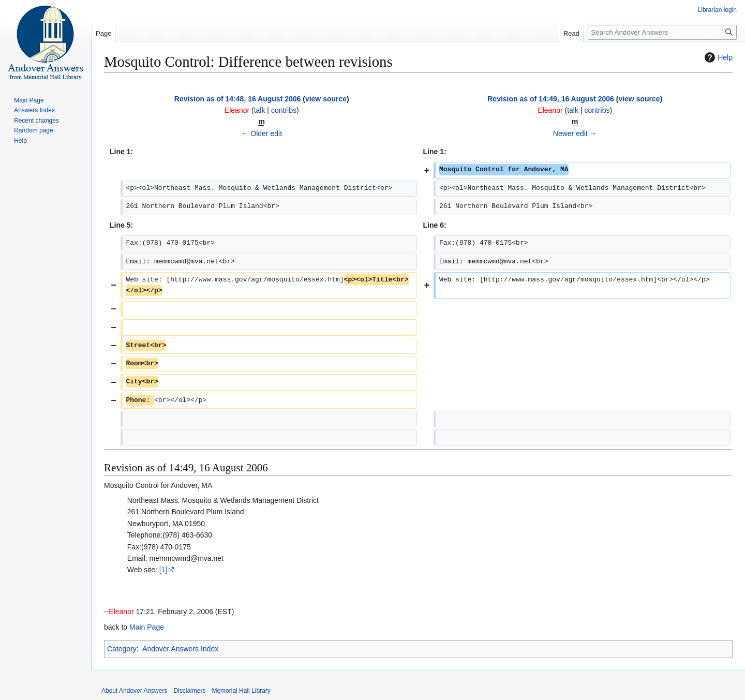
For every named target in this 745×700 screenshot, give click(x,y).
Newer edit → (575, 133)
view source (326, 99)
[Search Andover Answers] (662, 32)
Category (122, 649)
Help (717, 57)
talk (260, 110)
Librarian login (717, 10)
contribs (284, 110)
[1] (163, 570)
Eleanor (121, 612)
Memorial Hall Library (241, 691)
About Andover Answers (134, 691)
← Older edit (262, 133)
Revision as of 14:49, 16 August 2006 (551, 99)
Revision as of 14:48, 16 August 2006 (238, 99)
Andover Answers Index (180, 649)
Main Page (147, 627)
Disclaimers (189, 691)
